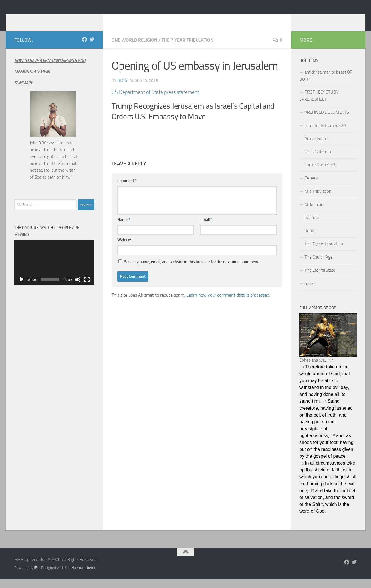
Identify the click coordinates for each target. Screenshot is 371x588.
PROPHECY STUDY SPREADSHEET (319, 104)
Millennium (315, 213)
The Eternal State (320, 279)
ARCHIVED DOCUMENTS (327, 121)
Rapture (312, 226)
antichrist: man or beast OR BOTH (326, 84)
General (312, 187)
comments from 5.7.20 (325, 134)
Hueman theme (84, 576)
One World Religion (134, 49)
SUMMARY (23, 92)
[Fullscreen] (87, 288)
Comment (127, 189)
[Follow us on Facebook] (84, 48)
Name (124, 228)
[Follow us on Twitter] (92, 48)
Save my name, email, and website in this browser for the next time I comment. (192, 270)
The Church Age (319, 266)
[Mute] (78, 288)
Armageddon (316, 147)
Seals (309, 292)
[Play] (22, 288)
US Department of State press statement (155, 101)
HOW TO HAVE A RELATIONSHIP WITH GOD (50, 69)
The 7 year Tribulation (188, 49)
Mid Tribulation (318, 200)
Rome (310, 239)
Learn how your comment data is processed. (228, 304)
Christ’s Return (318, 160)
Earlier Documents (321, 173)
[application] (54, 271)
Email (206, 228)
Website (124, 249)
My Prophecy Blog (60, 20)
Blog (122, 89)
